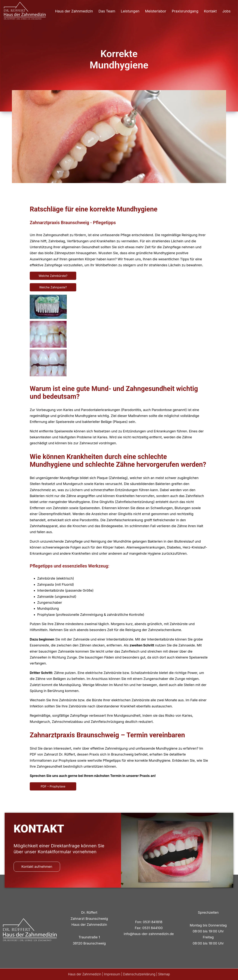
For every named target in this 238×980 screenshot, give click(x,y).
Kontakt (210, 11)
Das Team (107, 11)
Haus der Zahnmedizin (74, 11)
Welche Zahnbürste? (53, 276)
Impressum (112, 974)
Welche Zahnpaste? (53, 287)
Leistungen (130, 11)
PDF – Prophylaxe (53, 786)
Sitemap (164, 974)
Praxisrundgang (185, 11)
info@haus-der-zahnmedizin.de (149, 934)
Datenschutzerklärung (139, 974)
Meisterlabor (156, 11)
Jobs (226, 11)
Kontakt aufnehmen (37, 867)
